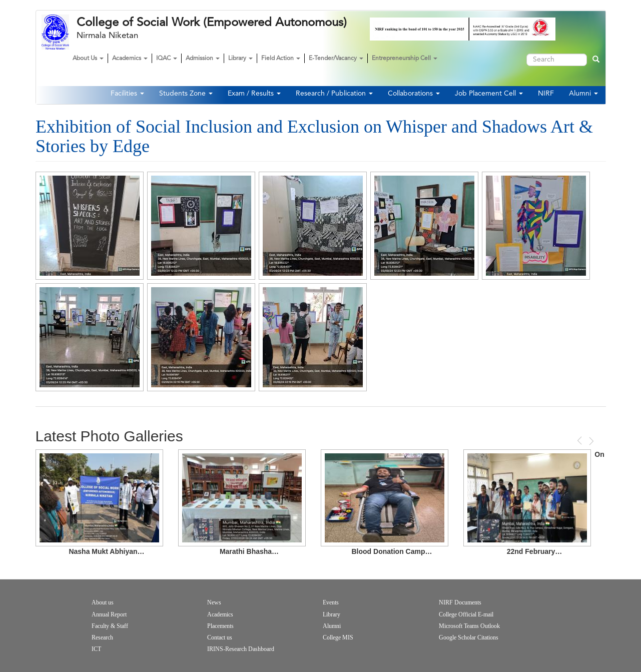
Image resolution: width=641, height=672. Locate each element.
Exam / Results (254, 94)
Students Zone (186, 94)
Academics (130, 59)
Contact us (220, 637)
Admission (203, 59)
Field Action (281, 59)
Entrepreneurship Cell (405, 59)
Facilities (127, 94)
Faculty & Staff (110, 626)
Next (590, 441)
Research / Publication (334, 94)
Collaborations (414, 94)
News (214, 602)
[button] (90, 226)
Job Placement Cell (489, 94)
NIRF (546, 94)
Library (240, 59)
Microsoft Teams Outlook (469, 626)
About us (103, 602)
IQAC (167, 59)
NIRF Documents (460, 602)
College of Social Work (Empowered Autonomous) (212, 23)
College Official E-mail (466, 614)
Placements (220, 626)
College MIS (338, 637)
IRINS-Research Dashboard (241, 649)
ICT (96, 649)
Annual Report (109, 614)
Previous (580, 441)
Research (102, 637)
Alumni (583, 94)
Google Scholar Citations (469, 637)
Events (331, 602)
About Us (88, 59)
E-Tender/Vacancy (336, 59)
